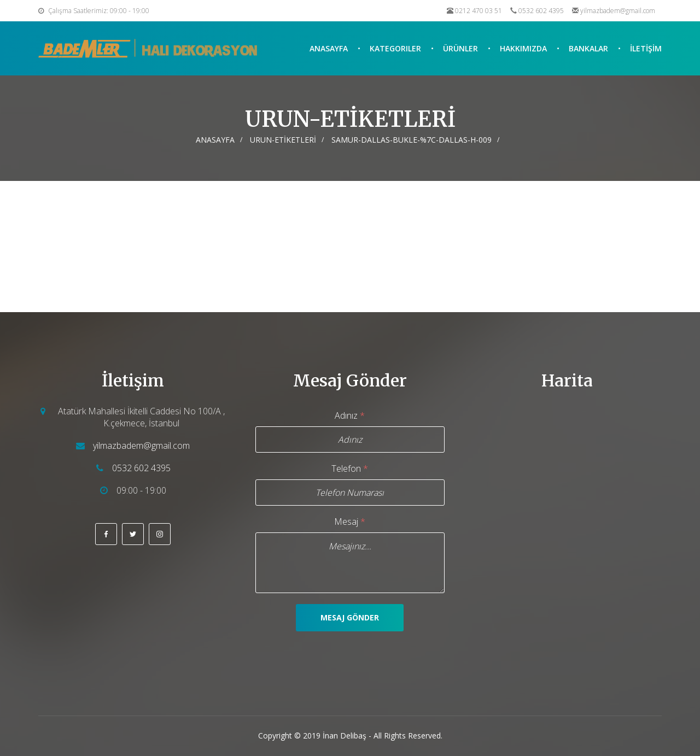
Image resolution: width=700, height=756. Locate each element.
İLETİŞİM (646, 48)
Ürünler (460, 48)
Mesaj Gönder (350, 617)
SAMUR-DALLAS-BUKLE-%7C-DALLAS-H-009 (412, 140)
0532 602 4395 (541, 11)
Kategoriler (395, 48)
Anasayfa (329, 48)
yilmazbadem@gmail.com (618, 11)
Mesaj (350, 521)
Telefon (350, 468)
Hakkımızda (523, 48)
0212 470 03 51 (479, 11)
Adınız (350, 415)
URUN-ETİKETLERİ (283, 140)
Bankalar (588, 48)
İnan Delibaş (345, 736)
